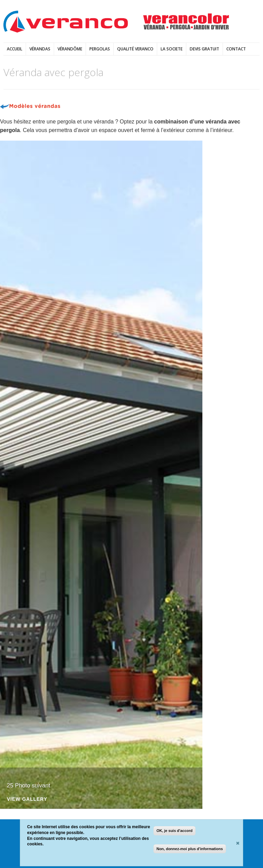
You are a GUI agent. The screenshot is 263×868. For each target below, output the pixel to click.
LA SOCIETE (172, 49)
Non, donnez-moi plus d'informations (190, 849)
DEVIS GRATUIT (204, 49)
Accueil (15, 49)
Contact (236, 49)
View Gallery (27, 799)
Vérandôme (70, 49)
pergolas (100, 49)
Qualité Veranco (135, 49)
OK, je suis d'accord (174, 831)
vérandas (40, 49)
